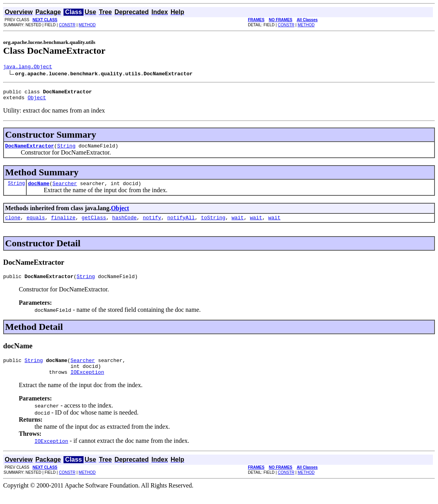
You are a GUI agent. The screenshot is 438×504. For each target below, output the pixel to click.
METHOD (87, 25)
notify (152, 224)
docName (39, 189)
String (66, 150)
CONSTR (67, 25)
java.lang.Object (28, 67)
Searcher (65, 189)
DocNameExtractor (30, 150)
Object (37, 101)
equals (36, 224)
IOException (87, 384)
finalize (63, 224)
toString (213, 224)
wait (237, 224)
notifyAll (181, 224)
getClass (94, 224)
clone (13, 224)
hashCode (124, 224)
